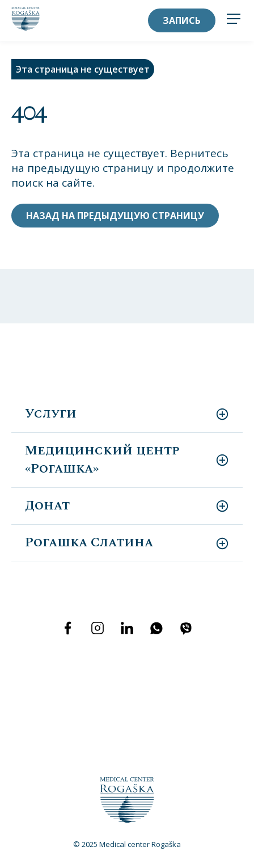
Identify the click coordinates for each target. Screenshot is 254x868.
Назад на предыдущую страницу (115, 216)
